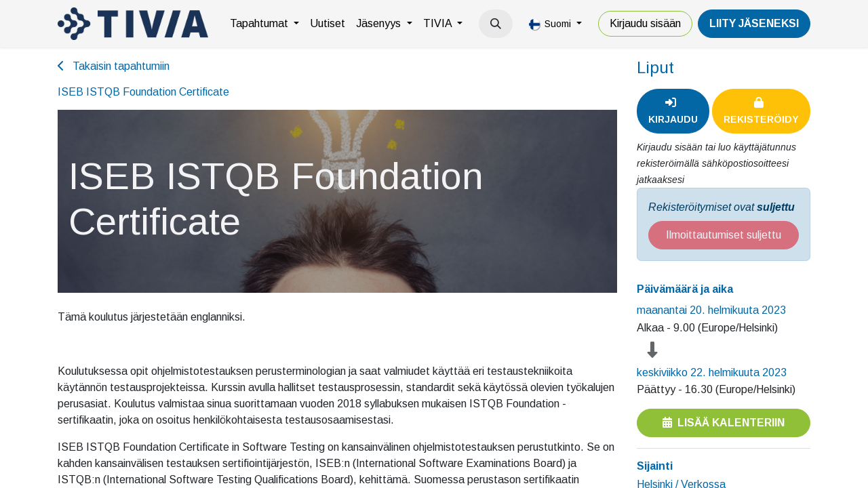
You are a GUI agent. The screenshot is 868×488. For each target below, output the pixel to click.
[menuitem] (264, 24)
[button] (496, 24)
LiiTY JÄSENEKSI (754, 23)
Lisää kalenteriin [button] (724, 423)
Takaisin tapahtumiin (114, 66)
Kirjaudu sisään (645, 23)
